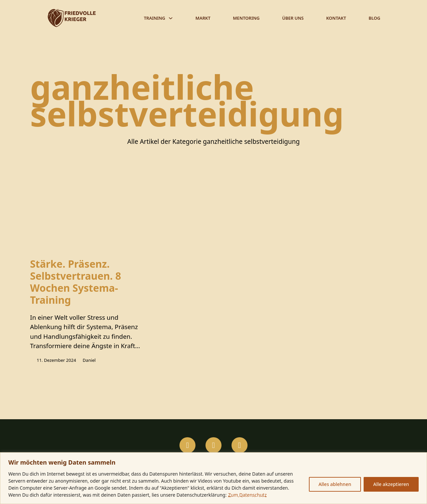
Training (154, 18)
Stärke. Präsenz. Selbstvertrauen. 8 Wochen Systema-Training (76, 282)
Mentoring (246, 18)
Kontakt (336, 18)
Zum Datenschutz (247, 495)
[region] (213, 478)
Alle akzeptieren (391, 484)
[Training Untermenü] (171, 18)
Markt (203, 18)
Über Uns (293, 18)
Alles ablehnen (335, 484)
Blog (374, 18)
